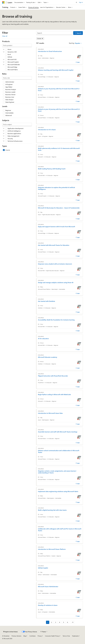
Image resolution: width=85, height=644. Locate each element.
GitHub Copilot (43, 568)
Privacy (40, 636)
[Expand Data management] (4, 136)
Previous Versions (16, 636)
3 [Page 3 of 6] (56, 622)
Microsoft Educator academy (48, 357)
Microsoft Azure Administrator (48, 587)
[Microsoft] (3, 2)
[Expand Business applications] (4, 133)
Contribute (32, 636)
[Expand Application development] (4, 128)
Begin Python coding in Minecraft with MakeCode (54, 394)
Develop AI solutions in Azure (48, 605)
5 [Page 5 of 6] (64, 622)
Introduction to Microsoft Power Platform (52, 549)
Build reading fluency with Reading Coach (52, 169)
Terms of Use (66, 636)
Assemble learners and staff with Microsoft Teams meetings (58, 432)
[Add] (78, 62)
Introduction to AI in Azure (47, 130)
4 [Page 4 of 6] (60, 622)
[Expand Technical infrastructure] (4, 141)
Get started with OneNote (47, 301)
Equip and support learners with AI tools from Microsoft (57, 227)
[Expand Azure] (4, 49)
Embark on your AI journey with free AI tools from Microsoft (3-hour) (59, 110)
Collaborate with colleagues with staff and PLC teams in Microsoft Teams (60, 530)
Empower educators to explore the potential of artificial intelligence (56, 188)
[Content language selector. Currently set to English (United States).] (10, 632)
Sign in (81, 2)
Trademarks (75, 636)
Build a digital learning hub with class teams (52, 510)
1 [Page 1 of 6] (48, 622)
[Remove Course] (40, 39)
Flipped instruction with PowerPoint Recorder (53, 376)
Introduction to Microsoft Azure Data (50, 413)
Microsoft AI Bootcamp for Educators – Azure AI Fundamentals (59, 208)
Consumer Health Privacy (52, 636)
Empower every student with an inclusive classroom (55, 264)
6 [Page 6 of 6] (68, 622)
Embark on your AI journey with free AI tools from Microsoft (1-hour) (59, 90)
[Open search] (76, 2)
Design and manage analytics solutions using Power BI (56, 283)
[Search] (54, 33)
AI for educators (43, 339)
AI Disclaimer (6, 636)
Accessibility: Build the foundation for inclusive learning (56, 320)
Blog (25, 636)
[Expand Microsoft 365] (4, 59)
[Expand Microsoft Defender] (4, 65)
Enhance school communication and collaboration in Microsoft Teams (59, 451)
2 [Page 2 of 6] (52, 622)
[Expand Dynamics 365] (4, 52)
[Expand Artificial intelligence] (4, 131)
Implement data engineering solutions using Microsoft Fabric (58, 491)
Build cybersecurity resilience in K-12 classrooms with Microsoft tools (59, 149)
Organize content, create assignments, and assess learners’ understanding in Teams (57, 472)
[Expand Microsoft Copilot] (4, 62)
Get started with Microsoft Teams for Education (54, 245)
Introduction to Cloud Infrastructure (50, 51)
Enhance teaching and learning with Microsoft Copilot (56, 70)
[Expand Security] (4, 139)
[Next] (73, 622)
